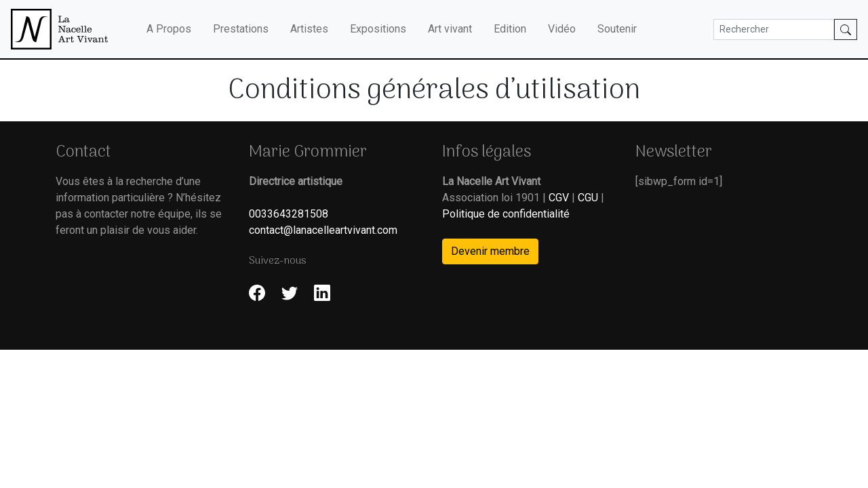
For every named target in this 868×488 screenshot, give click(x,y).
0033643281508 (289, 214)
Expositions (378, 29)
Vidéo (562, 29)
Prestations (241, 29)
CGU (588, 198)
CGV (559, 198)
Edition (510, 29)
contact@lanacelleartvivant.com (323, 230)
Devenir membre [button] (490, 251)
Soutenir (617, 29)
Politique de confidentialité (506, 214)
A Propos (169, 29)
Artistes (309, 29)
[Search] (774, 29)
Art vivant (450, 29)
